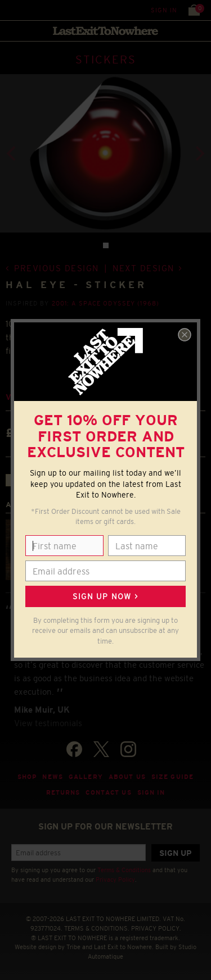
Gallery (86, 777)
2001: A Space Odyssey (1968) (106, 303)
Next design (143, 268)
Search (33, 10)
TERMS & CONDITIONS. (97, 928)
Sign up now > (105, 596)
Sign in (164, 10)
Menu (11, 10)
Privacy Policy (115, 879)
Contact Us (108, 792)
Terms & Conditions (124, 870)
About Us (127, 777)
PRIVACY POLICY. (156, 928)
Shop (27, 777)
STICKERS (106, 60)
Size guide (172, 777)
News (53, 777)
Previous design (57, 268)
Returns (63, 792)
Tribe (73, 947)
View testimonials (48, 723)
